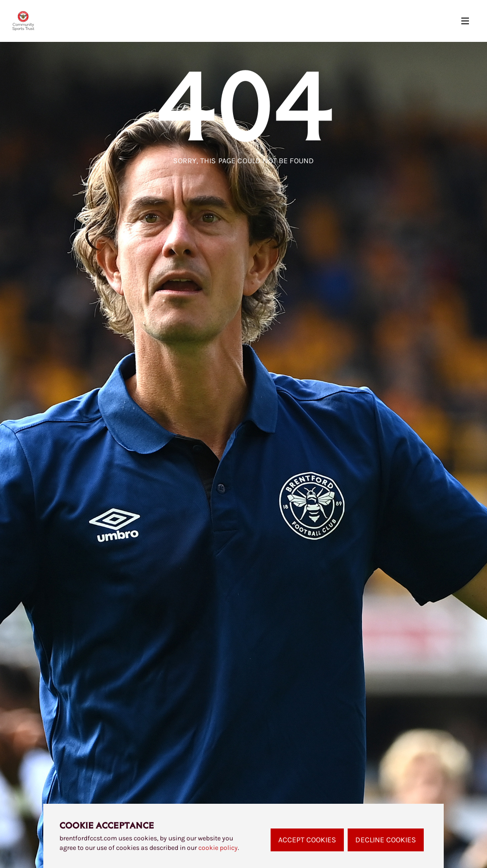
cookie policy (218, 848)
